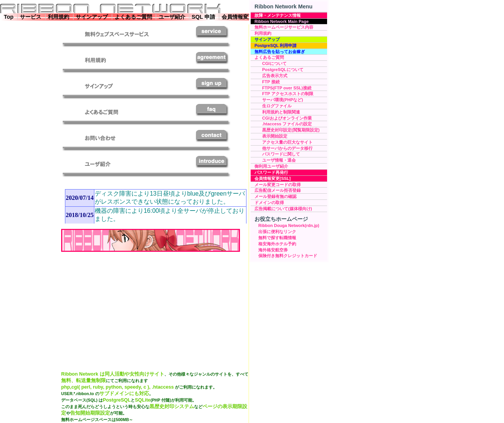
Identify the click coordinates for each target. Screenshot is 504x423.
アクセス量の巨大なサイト (287, 142)
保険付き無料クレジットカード (288, 256)
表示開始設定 (275, 136)
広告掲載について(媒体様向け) (283, 209)
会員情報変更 (238, 17)
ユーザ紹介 (172, 17)
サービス (31, 17)
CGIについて (274, 63)
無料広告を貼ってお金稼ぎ (280, 52)
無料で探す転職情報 (277, 238)
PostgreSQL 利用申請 (275, 45)
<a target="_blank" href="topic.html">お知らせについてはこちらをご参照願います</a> (154, 204)
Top (9, 17)
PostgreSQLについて (283, 70)
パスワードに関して (281, 154)
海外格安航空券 (273, 250)
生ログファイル (277, 106)
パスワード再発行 (271, 172)
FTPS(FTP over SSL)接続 (287, 88)
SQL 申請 (203, 17)
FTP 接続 (271, 82)
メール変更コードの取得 (278, 185)
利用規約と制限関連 (281, 112)
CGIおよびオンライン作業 (287, 118)
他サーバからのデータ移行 (287, 148)
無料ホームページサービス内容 (284, 27)
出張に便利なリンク (277, 232)
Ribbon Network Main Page (282, 21)
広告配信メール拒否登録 (278, 190)
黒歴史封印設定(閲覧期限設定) (291, 130)
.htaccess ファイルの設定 (287, 124)
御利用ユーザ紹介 (271, 166)
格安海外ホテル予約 (277, 244)
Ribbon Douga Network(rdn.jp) (289, 225)
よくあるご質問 (133, 17)
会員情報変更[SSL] (273, 178)
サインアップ (92, 17)
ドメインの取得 (269, 203)
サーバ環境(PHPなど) (283, 100)
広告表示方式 (275, 76)
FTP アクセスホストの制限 (288, 94)
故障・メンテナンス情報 (278, 15)
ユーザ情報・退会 (279, 160)
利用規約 (58, 17)
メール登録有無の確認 (275, 196)
